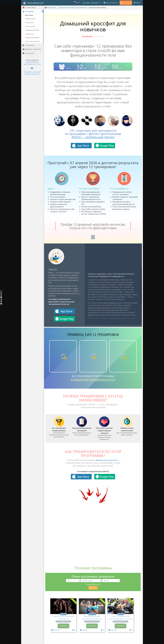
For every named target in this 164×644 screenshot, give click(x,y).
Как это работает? (111, 3)
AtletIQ (53, 269)
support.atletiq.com (29, 64)
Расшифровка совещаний (32, 72)
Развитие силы (30, 19)
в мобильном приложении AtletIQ (93, 380)
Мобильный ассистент (107, 460)
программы (52, 8)
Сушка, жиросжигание (32, 41)
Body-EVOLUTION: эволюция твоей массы (63, 617)
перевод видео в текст (32, 74)
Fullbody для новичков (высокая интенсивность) (92, 617)
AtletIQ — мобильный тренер (93, 137)
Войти (137, 3)
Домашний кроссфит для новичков (73, 8)
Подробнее (63, 626)
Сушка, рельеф (30, 26)
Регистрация (126, 3)
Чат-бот (38, 64)
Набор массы (29, 22)
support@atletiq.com (32, 62)
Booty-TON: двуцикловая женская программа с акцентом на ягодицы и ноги (120, 619)
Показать (93, 588)
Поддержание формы (32, 30)
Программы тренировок (92, 3)
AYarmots (93, 614)
